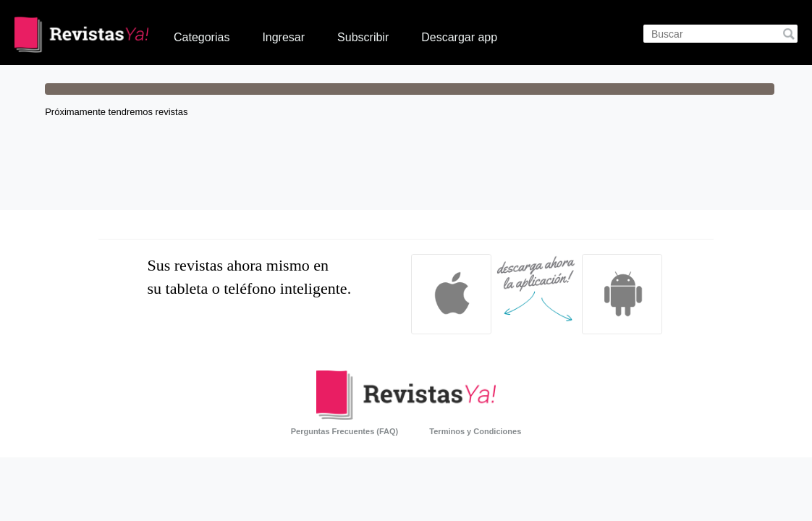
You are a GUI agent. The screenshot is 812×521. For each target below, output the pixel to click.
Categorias (202, 37)
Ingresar (283, 37)
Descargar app (459, 37)
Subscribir (363, 37)
